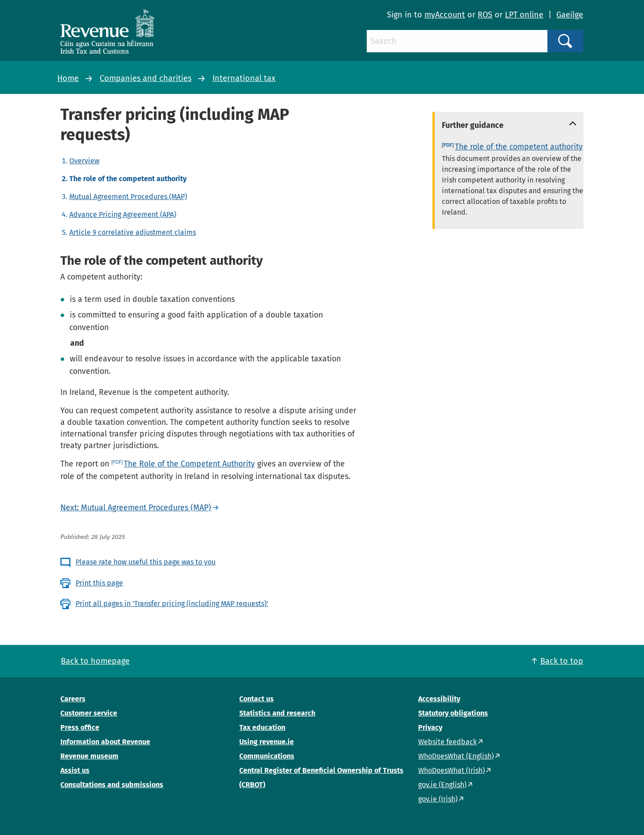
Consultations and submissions (112, 785)
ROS (485, 15)
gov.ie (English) (442, 785)
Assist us (75, 770)
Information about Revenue (105, 742)
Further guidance (473, 125)
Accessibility (439, 699)
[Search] (457, 41)
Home (68, 78)
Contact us (256, 699)
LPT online (524, 15)
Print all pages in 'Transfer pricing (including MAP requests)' (172, 604)
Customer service (89, 713)
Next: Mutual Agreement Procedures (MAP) (136, 508)
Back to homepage (95, 661)
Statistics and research (277, 713)
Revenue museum (89, 756)
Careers (73, 699)
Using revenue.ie (267, 742)
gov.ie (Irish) (438, 799)
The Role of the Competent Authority (189, 464)
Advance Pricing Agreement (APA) (123, 214)
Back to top (562, 661)
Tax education (262, 727)
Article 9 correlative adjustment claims (133, 232)
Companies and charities (146, 78)
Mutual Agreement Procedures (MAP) (128, 197)
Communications (267, 756)
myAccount (445, 15)
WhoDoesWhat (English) (456, 756)
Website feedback (447, 742)
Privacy (430, 727)
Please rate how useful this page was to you (146, 562)
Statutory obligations (453, 713)
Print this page (99, 583)
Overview (84, 161)
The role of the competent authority (519, 147)
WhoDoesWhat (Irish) (451, 770)
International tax (244, 78)
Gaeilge (570, 15)
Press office (80, 727)
